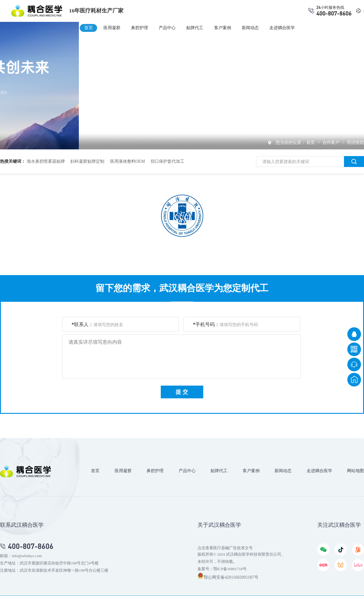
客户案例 (223, 28)
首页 (89, 28)
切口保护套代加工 (167, 161)
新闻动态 (250, 28)
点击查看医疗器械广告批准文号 (225, 548)
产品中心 (167, 28)
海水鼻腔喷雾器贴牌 (46, 161)
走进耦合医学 (282, 28)
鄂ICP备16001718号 (230, 569)
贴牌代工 (195, 28)
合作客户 (332, 143)
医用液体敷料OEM (128, 161)
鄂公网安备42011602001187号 (228, 577)
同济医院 (356, 143)
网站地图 (356, 471)
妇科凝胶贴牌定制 (87, 161)
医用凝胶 (112, 28)
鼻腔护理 (140, 28)
